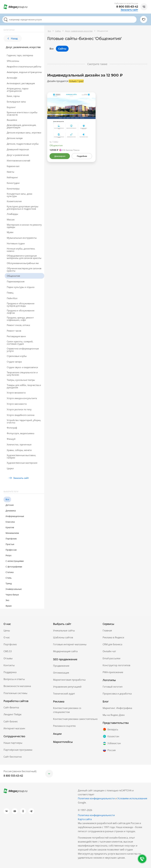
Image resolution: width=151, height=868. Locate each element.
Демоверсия (60, 156)
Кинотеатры (13, 189)
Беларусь (110, 729)
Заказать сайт (129, 10)
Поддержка (10, 672)
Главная (107, 631)
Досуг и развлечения (18, 155)
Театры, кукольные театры (21, 380)
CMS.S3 (8, 651)
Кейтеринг (12, 177)
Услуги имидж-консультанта (22, 398)
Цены (7, 631)
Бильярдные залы (16, 102)
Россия (109, 750)
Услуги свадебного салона (21, 415)
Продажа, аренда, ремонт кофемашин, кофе (20, 319)
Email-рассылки (111, 658)
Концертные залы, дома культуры (19, 195)
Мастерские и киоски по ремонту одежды (24, 226)
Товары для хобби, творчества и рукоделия (24, 386)
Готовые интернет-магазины (70, 644)
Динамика (11, 511)
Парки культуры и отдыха (20, 287)
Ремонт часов (14, 331)
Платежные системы (15, 693)
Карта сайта (85, 819)
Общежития (13, 276)
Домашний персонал (18, 149)
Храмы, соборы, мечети (19, 450)
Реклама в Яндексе (113, 637)
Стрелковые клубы (17, 356)
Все (7, 499)
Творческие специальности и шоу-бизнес (22, 374)
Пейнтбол (12, 298)
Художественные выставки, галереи (21, 456)
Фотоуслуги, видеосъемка (20, 433)
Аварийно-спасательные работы (24, 66)
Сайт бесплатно (13, 757)
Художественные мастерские (22, 463)
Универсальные (14, 589)
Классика (10, 522)
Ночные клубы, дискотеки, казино (21, 250)
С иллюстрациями (15, 561)
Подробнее (82, 156)
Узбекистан (112, 743)
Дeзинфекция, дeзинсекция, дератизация (22, 126)
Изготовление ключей (19, 161)
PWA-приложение (113, 672)
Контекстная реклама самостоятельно (75, 719)
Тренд (9, 583)
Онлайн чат (109, 651)
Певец (10, 293)
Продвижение (61, 666)
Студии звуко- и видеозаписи (22, 367)
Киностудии (13, 183)
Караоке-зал (13, 166)
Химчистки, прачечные (19, 444)
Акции (57, 734)
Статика (10, 572)
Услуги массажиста (17, 404)
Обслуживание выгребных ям (23, 263)
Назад (13, 38)
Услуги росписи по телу (19, 409)
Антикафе (12, 78)
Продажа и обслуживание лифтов (21, 312)
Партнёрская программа (18, 750)
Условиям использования (132, 798)
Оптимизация (61, 673)
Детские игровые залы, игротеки (24, 133)
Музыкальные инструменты (22, 238)
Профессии (11, 550)
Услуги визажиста (16, 393)
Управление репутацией (67, 687)
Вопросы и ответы (14, 679)
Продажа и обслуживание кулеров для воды (21, 305)
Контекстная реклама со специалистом (67, 710)
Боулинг (11, 107)
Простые (10, 544)
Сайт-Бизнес (11, 721)
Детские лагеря (15, 138)
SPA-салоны (13, 61)
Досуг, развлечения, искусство (23, 47)
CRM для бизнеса (112, 644)
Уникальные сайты (64, 631)
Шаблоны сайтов (63, 637)
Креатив (10, 527)
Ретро (8, 555)
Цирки (10, 468)
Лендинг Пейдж (13, 714)
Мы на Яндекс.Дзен (114, 715)
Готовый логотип (113, 687)
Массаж (11, 220)
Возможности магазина (17, 686)
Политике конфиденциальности (96, 798)
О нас (7, 637)
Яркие (9, 606)
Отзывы (8, 658)
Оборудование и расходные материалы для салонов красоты (24, 257)
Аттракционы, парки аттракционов (18, 90)
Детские (10, 505)
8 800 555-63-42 (127, 7)
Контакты (9, 665)
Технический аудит (64, 694)
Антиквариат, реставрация (21, 83)
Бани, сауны (13, 96)
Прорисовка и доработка (117, 694)
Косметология (14, 201)
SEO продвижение (65, 659)
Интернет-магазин (14, 728)
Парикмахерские (16, 281)
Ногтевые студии (16, 243)
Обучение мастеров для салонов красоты (24, 269)
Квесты (11, 172)
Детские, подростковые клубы (23, 144)
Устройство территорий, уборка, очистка (24, 421)
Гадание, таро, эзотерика (20, 55)
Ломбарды (12, 214)
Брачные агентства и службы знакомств (22, 114)
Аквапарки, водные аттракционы (24, 72)
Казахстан (111, 736)
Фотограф (12, 428)
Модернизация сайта (65, 651)
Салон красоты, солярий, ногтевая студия (20, 343)
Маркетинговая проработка (69, 680)
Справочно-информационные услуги (23, 350)
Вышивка (12, 120)
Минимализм (12, 533)
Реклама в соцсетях (64, 726)
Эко (7, 600)
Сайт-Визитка (11, 707)
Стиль (9, 578)
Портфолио (11, 539)
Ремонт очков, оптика (18, 325)
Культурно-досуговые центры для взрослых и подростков (23, 208)
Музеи (10, 232)
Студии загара (14, 362)
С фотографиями (14, 567)
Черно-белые (12, 595)
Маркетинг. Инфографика (117, 708)
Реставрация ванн (16, 336)
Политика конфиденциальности (96, 815)
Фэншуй (11, 439)
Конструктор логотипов (116, 665)
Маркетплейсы (63, 742)
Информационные (15, 516)
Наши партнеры (13, 743)
